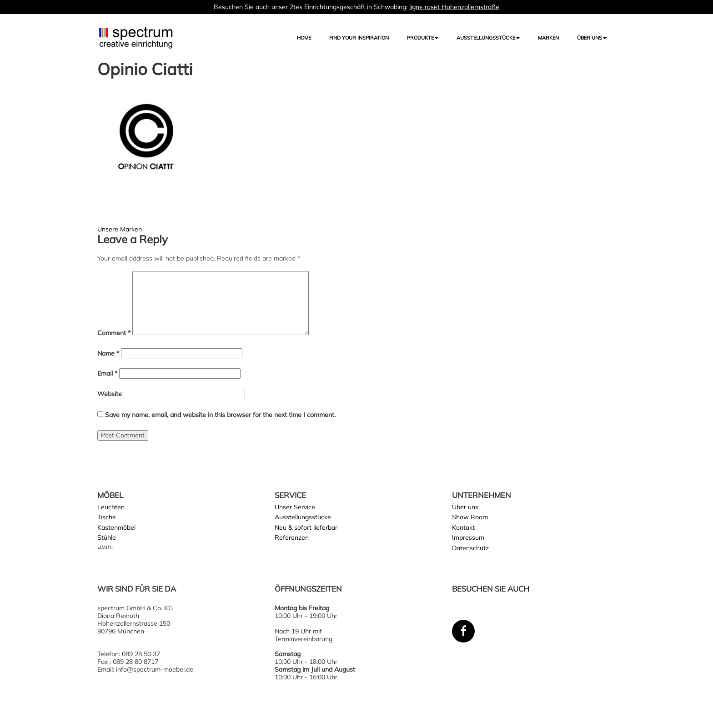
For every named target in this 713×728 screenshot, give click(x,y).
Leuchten (111, 507)
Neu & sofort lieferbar (306, 527)
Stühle (107, 537)
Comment (114, 333)
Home (304, 38)
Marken (548, 38)
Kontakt (463, 527)
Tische (107, 517)
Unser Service (295, 507)
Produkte (423, 38)
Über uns (592, 38)
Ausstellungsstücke (303, 517)
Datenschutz (470, 548)
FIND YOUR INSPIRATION (359, 38)
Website (110, 394)
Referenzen (292, 537)
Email (107, 374)
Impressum (468, 537)
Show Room (470, 517)
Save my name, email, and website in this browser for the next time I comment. (220, 415)
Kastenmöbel (116, 527)
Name (108, 354)
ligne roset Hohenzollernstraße (454, 7)
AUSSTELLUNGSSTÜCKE (488, 38)
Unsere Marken (120, 229)
